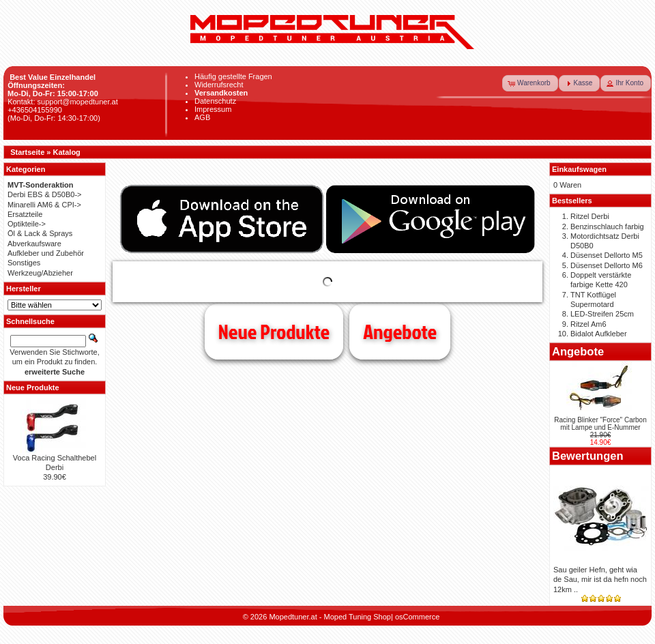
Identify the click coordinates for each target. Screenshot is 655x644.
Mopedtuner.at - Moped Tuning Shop (330, 617)
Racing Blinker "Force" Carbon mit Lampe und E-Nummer (600, 424)
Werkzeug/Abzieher (40, 273)
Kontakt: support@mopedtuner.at (63, 102)
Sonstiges (24, 263)
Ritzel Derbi (590, 216)
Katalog (67, 152)
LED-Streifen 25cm (602, 314)
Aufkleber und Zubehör (46, 253)
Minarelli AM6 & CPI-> (44, 205)
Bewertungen (588, 456)
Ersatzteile (25, 214)
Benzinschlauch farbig (607, 226)
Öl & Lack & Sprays (40, 233)
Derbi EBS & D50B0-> (45, 194)
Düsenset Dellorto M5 (607, 255)
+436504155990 (35, 110)
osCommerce (417, 617)
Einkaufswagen (579, 169)
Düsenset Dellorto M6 (607, 265)
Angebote (400, 332)
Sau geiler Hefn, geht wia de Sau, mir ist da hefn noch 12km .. (600, 580)
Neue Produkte (274, 332)
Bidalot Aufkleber (599, 334)
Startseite (27, 152)
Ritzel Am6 (588, 324)
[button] (530, 83)
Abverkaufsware (34, 244)
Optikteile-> (27, 224)
